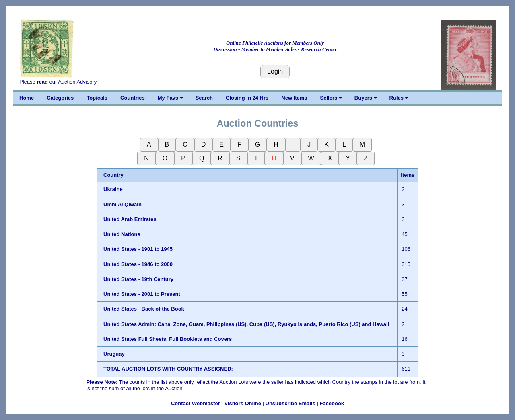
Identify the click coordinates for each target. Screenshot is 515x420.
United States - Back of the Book (144, 309)
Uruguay (114, 354)
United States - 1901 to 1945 (138, 249)
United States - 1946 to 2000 (138, 264)
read (42, 82)
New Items (294, 98)
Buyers (366, 98)
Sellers (331, 98)
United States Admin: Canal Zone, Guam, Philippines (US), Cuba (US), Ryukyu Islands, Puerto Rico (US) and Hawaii (246, 324)
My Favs (170, 98)
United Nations (122, 234)
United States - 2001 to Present (142, 294)
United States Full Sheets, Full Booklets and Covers (168, 339)
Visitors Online (243, 403)
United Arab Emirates (130, 219)
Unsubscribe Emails (290, 403)
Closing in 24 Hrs (247, 98)
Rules (399, 98)
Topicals (97, 98)
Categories (60, 98)
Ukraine (113, 189)
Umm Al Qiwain (123, 204)
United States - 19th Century (138, 279)
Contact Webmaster (196, 403)
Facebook (332, 403)
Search (204, 98)
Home (27, 98)
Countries (133, 98)
